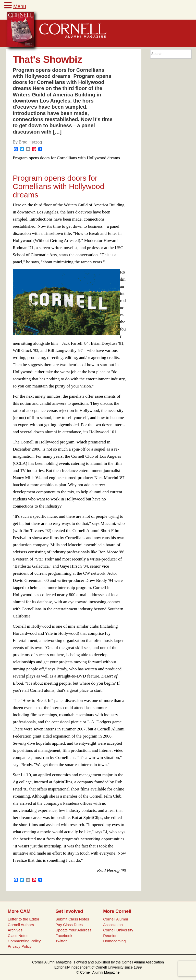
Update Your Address (73, 930)
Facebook (64, 936)
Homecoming (114, 941)
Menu (20, 6)
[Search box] (171, 54)
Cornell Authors (21, 925)
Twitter (61, 941)
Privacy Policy (20, 946)
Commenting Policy (24, 941)
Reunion (110, 936)
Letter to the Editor (23, 919)
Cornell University (118, 930)
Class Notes (18, 936)
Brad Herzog (30, 142)
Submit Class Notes (72, 919)
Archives (15, 930)
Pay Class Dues (69, 925)
